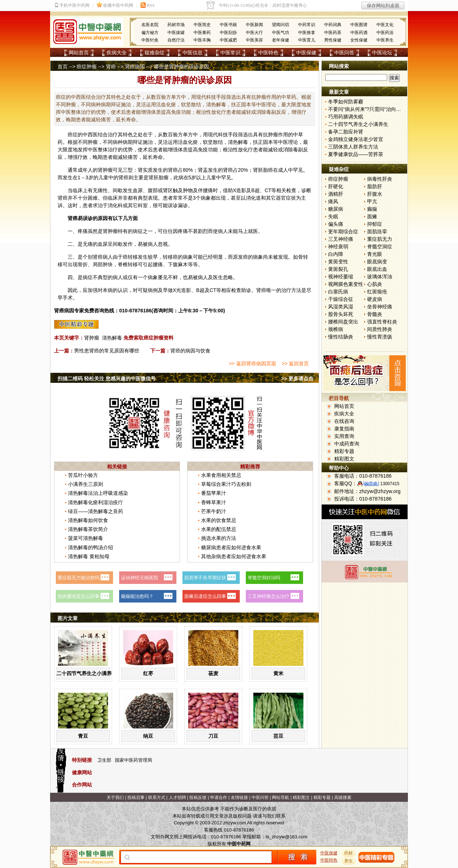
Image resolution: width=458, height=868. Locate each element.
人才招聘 (177, 798)
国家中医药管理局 (133, 760)
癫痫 (372, 209)
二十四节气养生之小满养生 (87, 673)
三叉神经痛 (341, 239)
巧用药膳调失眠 (346, 117)
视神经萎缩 (341, 277)
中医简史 (202, 25)
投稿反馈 (198, 798)
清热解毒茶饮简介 (88, 529)
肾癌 (111, 67)
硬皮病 (375, 299)
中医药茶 (333, 33)
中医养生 (385, 40)
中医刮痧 (228, 33)
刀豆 (213, 736)
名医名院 (150, 25)
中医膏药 (202, 33)
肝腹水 (375, 194)
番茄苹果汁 (214, 493)
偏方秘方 (150, 33)
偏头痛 (336, 224)
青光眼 (375, 254)
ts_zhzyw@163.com (286, 837)
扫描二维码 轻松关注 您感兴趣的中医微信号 (107, 379)
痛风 (333, 201)
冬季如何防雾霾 (346, 102)
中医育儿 (307, 40)
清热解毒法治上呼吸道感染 (98, 493)
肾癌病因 (135, 67)
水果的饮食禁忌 (219, 520)
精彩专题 (344, 451)
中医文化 (385, 25)
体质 (183, 150)
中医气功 (281, 33)
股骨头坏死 (341, 314)
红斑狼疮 (377, 292)
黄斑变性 (338, 262)
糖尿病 (336, 209)
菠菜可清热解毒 (86, 538)
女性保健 (359, 40)
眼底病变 (377, 262)
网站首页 (79, 53)
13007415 (390, 484)
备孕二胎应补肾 (346, 132)
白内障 (336, 254)
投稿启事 (136, 798)
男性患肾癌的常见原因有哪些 (107, 351)
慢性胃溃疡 (380, 337)
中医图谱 (359, 25)
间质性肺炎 (380, 329)
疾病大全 (117, 53)
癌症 (73, 135)
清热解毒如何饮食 (88, 520)
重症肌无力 (380, 239)
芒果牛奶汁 (214, 511)
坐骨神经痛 (380, 307)
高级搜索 (343, 798)
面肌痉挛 (377, 231)
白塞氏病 (338, 292)
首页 (63, 67)
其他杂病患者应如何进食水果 (234, 556)
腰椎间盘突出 (343, 322)
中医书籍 (228, 25)
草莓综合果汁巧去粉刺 (226, 484)
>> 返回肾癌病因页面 (252, 364)
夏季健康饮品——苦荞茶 (356, 154)
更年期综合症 (343, 231)
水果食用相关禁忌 (221, 475)
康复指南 (344, 429)
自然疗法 (176, 40)
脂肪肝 (375, 186)
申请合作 (219, 798)
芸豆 (278, 736)
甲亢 (372, 201)
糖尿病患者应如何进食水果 (231, 547)
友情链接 (239, 798)
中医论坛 (382, 53)
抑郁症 (375, 224)
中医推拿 (307, 33)
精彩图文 (344, 459)
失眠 (333, 216)
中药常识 (307, 25)
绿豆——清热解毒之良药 (96, 511)
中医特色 (268, 53)
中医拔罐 (176, 33)
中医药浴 (385, 33)
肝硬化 (336, 186)
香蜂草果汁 (214, 502)
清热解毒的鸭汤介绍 (91, 547)
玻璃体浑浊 (380, 277)
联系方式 (157, 798)
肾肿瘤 (92, 338)
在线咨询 (344, 421)
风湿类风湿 (341, 307)
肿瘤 (273, 135)
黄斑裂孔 (338, 269)
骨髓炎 (375, 314)
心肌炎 (375, 284)
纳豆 (148, 736)
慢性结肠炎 (341, 337)
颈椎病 (336, 329)
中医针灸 (150, 40)
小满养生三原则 (86, 484)
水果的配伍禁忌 (219, 529)
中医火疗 (254, 33)
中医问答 (344, 53)
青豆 (83, 736)
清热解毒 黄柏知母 (89, 556)
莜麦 (213, 673)
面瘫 (372, 216)
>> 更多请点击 (297, 379)
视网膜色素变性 (346, 284)
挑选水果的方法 (219, 538)
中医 (283, 142)
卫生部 (104, 760)
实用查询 (344, 436)
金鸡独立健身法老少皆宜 (356, 139)
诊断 (306, 190)
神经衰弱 (338, 247)
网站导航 (281, 798)
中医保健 (306, 53)
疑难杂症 (155, 53)
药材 (349, 853)
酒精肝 (336, 194)
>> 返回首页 (295, 364)
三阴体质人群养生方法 (353, 147)
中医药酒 (359, 33)
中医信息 (193, 53)
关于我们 (115, 798)
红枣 (148, 673)
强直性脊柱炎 (382, 322)
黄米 (278, 673)
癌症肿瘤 (87, 67)
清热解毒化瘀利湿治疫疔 (96, 502)
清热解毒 (112, 338)
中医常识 (230, 53)
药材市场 (176, 25)
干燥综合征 (341, 299)
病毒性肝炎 (380, 179)
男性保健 (333, 40)
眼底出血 (377, 269)
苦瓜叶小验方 (83, 475)
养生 (349, 861)
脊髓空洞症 (380, 247)
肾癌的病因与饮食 (190, 351)
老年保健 (281, 40)
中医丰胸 (202, 40)
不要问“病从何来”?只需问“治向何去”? (369, 109)
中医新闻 (254, 25)
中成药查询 (347, 444)
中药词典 (333, 25)
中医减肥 (228, 40)
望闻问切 (281, 25)
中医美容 (254, 40)
